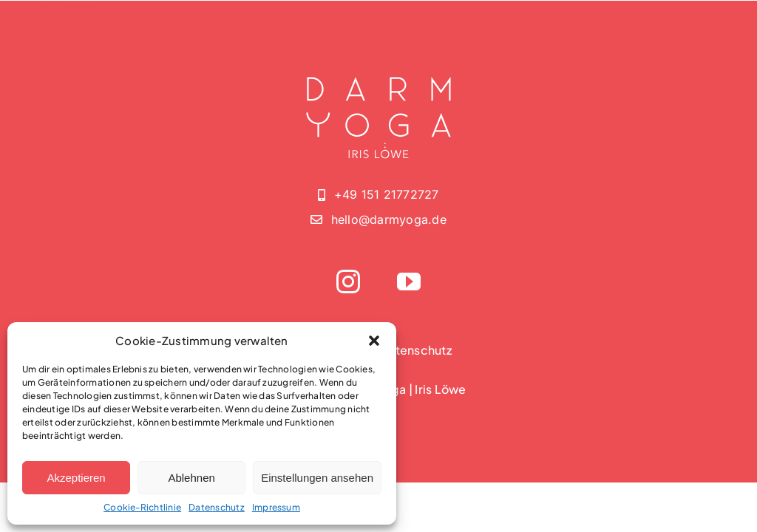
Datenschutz (217, 507)
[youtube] (409, 282)
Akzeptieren (76, 478)
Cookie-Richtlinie (142, 507)
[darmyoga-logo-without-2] (59, 14)
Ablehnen (191, 478)
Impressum (276, 507)
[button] (374, 341)
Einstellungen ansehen (317, 478)
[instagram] (348, 282)
